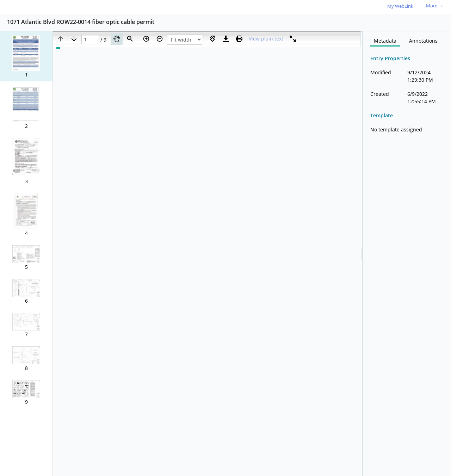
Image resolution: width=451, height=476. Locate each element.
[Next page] (74, 39)
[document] (407, 254)
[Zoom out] (160, 39)
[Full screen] (293, 39)
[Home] (37, 7)
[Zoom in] (146, 39)
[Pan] (117, 39)
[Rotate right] (212, 39)
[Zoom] (130, 39)
